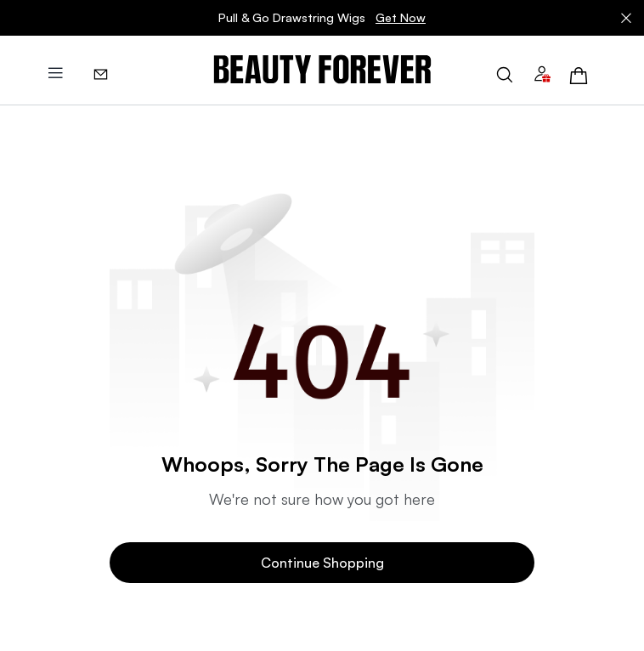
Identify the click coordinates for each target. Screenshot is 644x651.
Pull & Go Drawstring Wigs (322, 18)
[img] (322, 70)
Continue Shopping (322, 563)
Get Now (401, 17)
